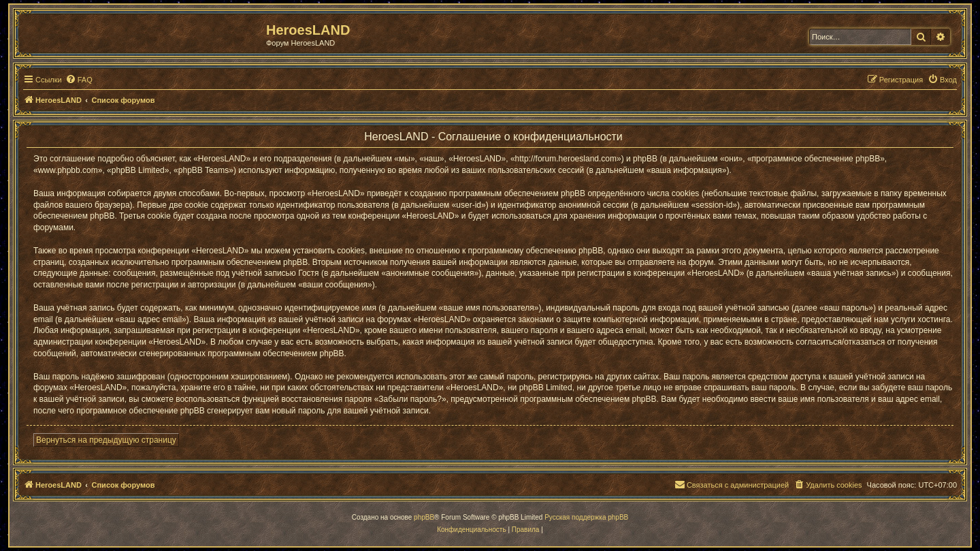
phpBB (424, 517)
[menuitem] (79, 80)
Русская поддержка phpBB (586, 517)
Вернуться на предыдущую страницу (106, 440)
